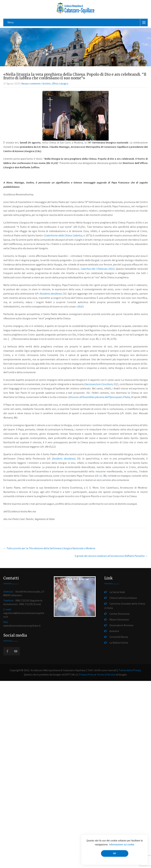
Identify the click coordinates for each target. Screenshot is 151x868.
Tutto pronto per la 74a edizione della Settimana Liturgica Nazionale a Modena (49, 548)
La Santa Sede (117, 592)
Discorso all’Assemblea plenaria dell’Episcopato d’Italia (99, 397)
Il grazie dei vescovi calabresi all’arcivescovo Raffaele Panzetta (111, 556)
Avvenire (114, 631)
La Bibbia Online (119, 643)
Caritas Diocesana (119, 614)
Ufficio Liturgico (60, 84)
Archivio (47, 84)
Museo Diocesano (119, 620)
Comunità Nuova (119, 637)
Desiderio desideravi (51, 294)
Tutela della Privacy (130, 670)
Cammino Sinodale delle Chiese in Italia (125, 606)
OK (115, 853)
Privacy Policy (87, 675)
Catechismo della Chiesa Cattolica (63, 235)
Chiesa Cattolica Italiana (123, 598)
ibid (80, 306)
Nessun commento (31, 84)
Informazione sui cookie (122, 845)
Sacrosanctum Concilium (99, 384)
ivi (100, 476)
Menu (11, 22)
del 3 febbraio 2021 (97, 269)
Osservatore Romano (121, 625)
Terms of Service (106, 675)
